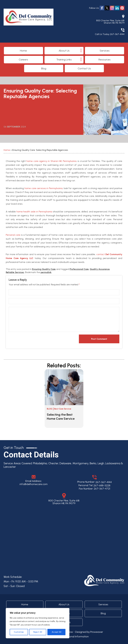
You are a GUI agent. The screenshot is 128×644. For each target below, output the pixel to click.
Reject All (38, 632)
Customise (19, 632)
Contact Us (84, 68)
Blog (44, 68)
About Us (64, 51)
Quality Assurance (100, 269)
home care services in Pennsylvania (44, 188)
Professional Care (79, 269)
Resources (105, 60)
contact (101, 254)
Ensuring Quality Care (44, 269)
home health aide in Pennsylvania (34, 212)
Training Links (64, 60)
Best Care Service (63, 409)
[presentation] (27, 339)
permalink (46, 272)
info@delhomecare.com (34, 484)
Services (105, 51)
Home (23, 51)
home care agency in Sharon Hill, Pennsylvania (51, 161)
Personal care (13, 235)
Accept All (56, 632)
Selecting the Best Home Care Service (61, 417)
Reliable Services (15, 272)
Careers (23, 60)
